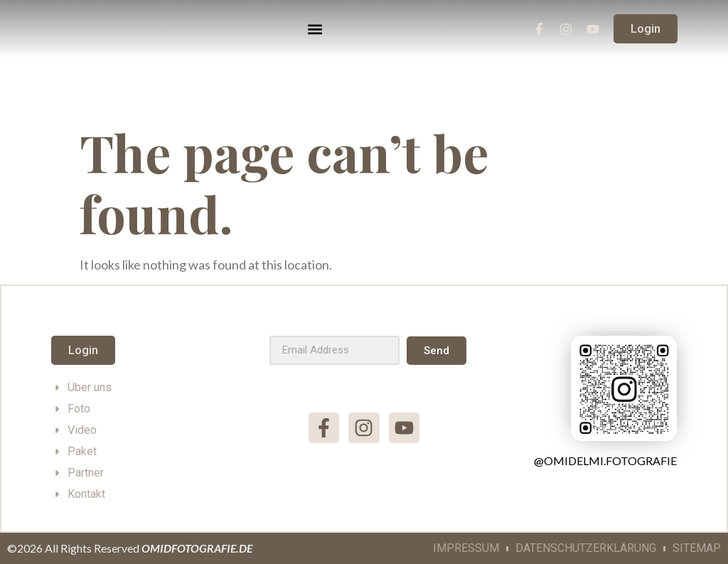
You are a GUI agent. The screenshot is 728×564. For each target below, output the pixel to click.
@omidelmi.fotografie (605, 461)
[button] (315, 29)
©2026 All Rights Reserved (130, 548)
